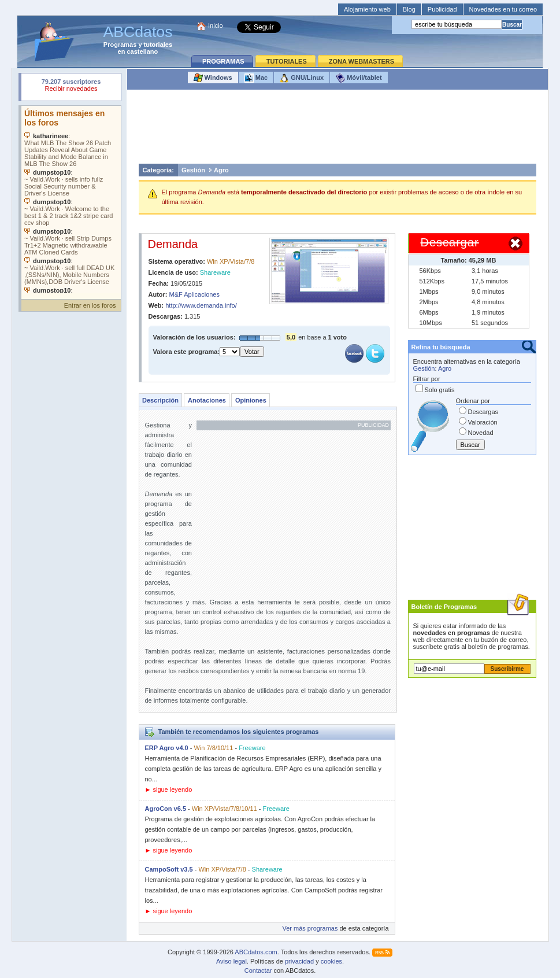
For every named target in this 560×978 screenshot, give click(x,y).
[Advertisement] (338, 130)
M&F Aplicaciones (194, 294)
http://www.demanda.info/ (201, 305)
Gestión (193, 170)
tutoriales (158, 45)
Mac (256, 78)
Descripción (160, 400)
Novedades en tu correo (503, 9)
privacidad (299, 961)
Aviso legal (231, 961)
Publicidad (442, 9)
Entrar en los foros (90, 305)
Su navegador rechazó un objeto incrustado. (71, 86)
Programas (120, 45)
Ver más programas (310, 928)
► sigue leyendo (169, 789)
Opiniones (251, 400)
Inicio (216, 25)
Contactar (258, 970)
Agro (221, 170)
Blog (409, 9)
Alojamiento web (367, 9)
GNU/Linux (302, 78)
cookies (331, 961)
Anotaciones (207, 400)
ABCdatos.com (256, 952)
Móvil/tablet (359, 78)
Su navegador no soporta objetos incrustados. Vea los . (71, 200)
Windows (213, 78)
